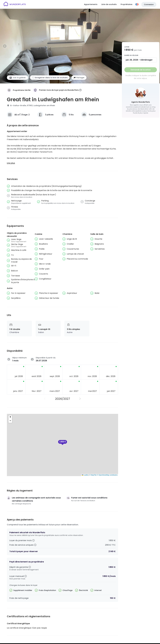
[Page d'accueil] (15, 4)
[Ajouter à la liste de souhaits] (50, 78)
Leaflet (85, 475)
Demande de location (141, 70)
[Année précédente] (45, 399)
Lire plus (11, 163)
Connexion (149, 4)
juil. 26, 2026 (132, 60)
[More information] (80, 90)
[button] (63, 442)
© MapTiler (93, 475)
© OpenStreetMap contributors (107, 475)
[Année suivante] (80, 399)
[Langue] (137, 4)
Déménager (147, 60)
